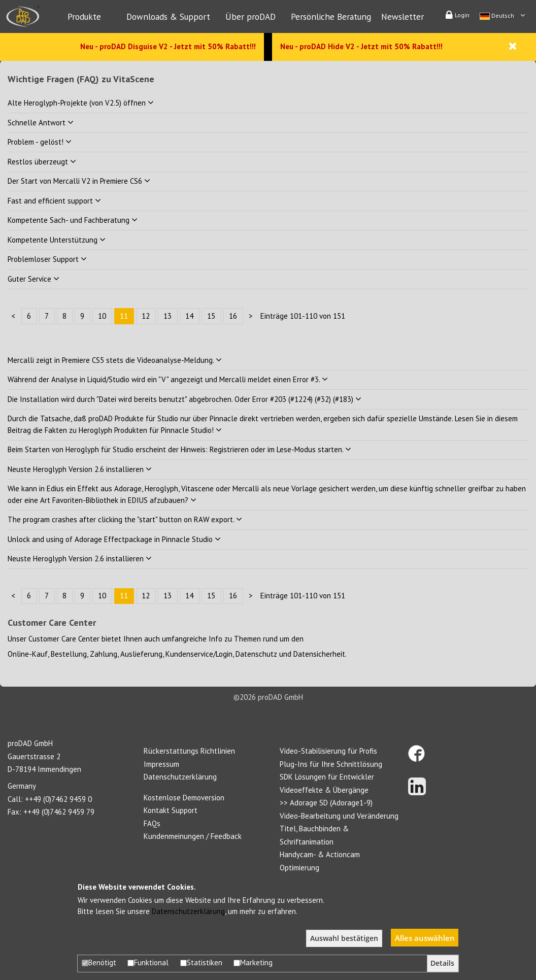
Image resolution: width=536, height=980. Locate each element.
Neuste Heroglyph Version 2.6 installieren (80, 469)
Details (442, 963)
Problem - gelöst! (40, 142)
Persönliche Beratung (331, 16)
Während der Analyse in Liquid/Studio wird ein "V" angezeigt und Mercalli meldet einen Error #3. (168, 379)
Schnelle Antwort (41, 123)
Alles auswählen (425, 938)
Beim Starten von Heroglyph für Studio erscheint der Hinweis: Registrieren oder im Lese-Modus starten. (179, 449)
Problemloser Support (47, 259)
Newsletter (403, 16)
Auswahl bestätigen (344, 938)
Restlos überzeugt (42, 162)
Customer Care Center (64, 639)
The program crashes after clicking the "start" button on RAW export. (125, 519)
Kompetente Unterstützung (57, 240)
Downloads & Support (168, 16)
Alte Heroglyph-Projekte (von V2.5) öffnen (81, 103)
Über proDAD (250, 16)
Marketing (253, 962)
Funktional (148, 962)
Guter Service (33, 279)
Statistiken (201, 962)
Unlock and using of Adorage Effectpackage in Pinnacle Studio (114, 539)
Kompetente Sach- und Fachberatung (73, 220)
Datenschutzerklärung (188, 911)
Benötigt (99, 962)
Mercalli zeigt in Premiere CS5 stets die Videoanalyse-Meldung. (115, 360)
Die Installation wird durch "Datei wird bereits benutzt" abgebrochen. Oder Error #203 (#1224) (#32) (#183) (185, 399)
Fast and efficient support (54, 201)
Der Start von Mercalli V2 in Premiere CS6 (79, 181)
